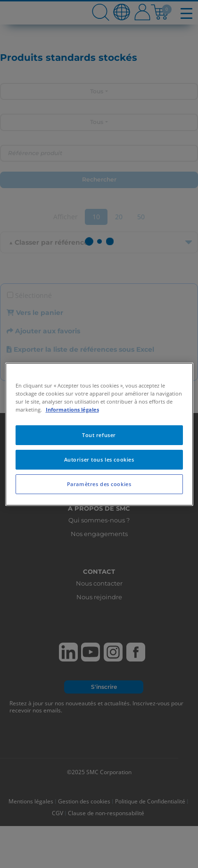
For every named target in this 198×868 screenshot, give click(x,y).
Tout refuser (99, 435)
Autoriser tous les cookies (99, 459)
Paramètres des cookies (99, 484)
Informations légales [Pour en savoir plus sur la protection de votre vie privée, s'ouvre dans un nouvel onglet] (72, 409)
